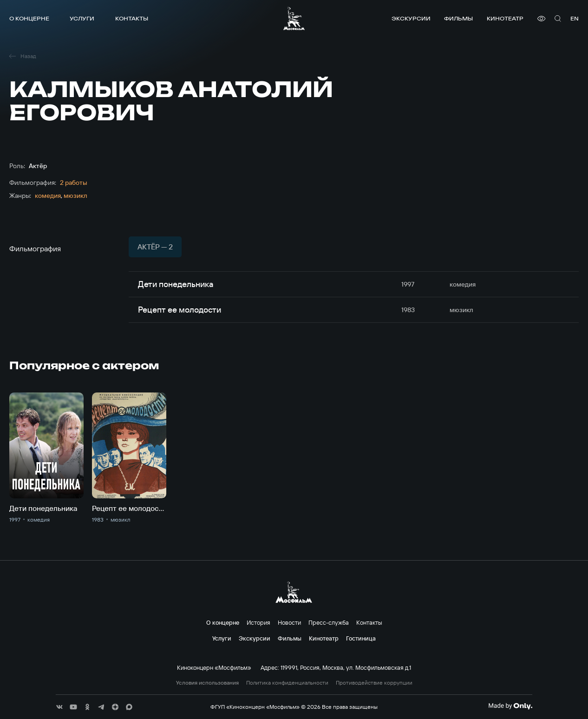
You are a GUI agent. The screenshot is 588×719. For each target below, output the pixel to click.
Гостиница (361, 638)
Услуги (82, 18)
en (575, 18)
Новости (289, 622)
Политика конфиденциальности (287, 683)
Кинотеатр (505, 18)
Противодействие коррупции (374, 683)
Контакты (132, 18)
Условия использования (207, 683)
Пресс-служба (329, 622)
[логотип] (294, 18)
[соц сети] (59, 707)
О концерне (29, 18)
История (258, 622)
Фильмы (458, 18)
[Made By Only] (510, 706)
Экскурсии (411, 18)
